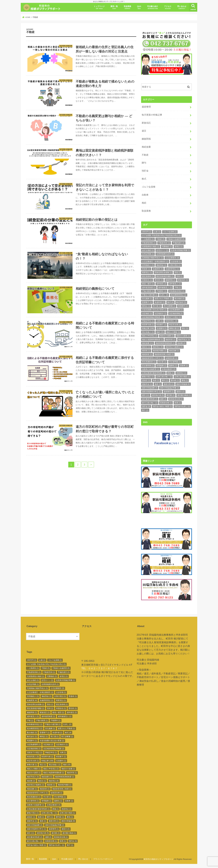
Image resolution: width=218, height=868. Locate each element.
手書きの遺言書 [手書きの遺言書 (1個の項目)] (150, 295)
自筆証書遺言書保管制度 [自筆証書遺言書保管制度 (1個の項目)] (153, 373)
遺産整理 (146, 107)
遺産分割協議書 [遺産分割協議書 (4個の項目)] (150, 388)
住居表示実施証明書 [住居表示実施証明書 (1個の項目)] (180, 250)
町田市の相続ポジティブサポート (159, 858)
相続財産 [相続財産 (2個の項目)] (147, 354)
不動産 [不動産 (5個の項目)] (160, 239)
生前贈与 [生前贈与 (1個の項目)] (162, 328)
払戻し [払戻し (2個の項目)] (164, 295)
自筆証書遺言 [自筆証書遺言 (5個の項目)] (169, 369)
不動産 (145, 155)
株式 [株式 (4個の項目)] (170, 302)
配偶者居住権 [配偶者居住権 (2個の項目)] (176, 399)
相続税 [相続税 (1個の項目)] (146, 350)
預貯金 (145, 171)
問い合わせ (182, 7)
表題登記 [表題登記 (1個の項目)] (181, 373)
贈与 (144, 163)
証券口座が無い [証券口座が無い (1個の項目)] (164, 377)
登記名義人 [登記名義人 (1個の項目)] (148, 332)
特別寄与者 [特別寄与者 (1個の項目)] (148, 324)
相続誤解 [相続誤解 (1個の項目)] (174, 350)
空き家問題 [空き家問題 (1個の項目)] (175, 362)
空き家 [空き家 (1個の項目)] (162, 362)
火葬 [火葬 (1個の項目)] (160, 321)
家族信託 (146, 123)
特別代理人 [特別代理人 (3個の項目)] (171, 321)
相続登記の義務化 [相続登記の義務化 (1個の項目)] (174, 347)
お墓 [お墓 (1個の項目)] (157, 231)
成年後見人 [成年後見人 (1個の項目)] (175, 284)
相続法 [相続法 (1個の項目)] (146, 347)
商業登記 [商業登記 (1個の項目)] (147, 272)
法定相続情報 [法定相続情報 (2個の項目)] (176, 313)
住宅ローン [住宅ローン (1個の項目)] (162, 250)
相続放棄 (146, 147)
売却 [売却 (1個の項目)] (180, 276)
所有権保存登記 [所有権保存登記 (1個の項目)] (177, 291)
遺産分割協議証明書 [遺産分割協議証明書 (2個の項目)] (170, 388)
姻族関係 (146, 139)
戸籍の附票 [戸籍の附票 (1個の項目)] (148, 291)
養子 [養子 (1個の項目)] (145, 410)
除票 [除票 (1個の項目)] (178, 403)
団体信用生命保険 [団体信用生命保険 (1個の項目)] (163, 272)
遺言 (144, 131)
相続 (144, 203)
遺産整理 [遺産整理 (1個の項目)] (169, 391)
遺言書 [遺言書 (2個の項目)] (170, 395)
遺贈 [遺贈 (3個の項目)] (163, 399)
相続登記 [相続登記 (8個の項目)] (158, 347)
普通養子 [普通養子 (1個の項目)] (147, 302)
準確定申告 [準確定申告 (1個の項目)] (148, 321)
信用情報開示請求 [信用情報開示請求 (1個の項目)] (165, 254)
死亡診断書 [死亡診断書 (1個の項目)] (170, 306)
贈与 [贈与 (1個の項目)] (165, 380)
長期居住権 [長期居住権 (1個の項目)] (166, 403)
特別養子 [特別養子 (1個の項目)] (161, 324)
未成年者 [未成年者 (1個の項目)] (160, 302)
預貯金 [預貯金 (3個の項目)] (146, 406)
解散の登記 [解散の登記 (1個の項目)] (148, 377)
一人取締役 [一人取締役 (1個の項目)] (148, 239)
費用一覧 (114, 7)
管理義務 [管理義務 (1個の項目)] (161, 365)
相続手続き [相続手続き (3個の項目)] (184, 339)
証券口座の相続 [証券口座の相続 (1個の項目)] (182, 377)
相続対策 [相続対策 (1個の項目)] (170, 339)
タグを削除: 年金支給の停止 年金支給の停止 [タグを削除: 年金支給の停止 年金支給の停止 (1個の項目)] (161, 235)
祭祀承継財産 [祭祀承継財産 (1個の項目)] (149, 362)
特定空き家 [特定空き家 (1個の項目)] (175, 324)
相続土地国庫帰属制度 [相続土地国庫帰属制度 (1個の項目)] (152, 339)
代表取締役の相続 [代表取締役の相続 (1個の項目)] (151, 246)
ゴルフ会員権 (149, 187)
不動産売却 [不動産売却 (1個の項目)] (164, 243)
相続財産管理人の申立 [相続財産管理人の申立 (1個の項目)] (152, 358)
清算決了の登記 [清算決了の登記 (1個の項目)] (173, 317)
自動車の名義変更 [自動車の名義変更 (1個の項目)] (151, 369)
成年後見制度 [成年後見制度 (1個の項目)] (149, 287)
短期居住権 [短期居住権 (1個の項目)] (171, 358)
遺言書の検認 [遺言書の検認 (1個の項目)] (184, 395)
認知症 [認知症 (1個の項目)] (146, 380)
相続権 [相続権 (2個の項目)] (181, 343)
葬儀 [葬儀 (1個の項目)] (170, 373)
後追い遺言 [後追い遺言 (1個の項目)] (148, 284)
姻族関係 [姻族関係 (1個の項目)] (170, 280)
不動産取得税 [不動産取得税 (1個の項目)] (149, 243)
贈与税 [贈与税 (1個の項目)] (175, 380)
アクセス (168, 7)
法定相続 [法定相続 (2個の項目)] (147, 313)
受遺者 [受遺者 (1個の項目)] (146, 269)
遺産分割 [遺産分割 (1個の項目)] (169, 384)
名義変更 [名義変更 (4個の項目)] (158, 269)
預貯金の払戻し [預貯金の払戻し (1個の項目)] (182, 406)
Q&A (139, 7)
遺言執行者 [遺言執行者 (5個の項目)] (158, 395)
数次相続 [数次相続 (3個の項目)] (180, 298)
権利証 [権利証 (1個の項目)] (146, 306)
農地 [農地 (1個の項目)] (185, 380)
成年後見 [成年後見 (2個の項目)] (161, 284)
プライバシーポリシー (103, 858)
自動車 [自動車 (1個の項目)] (184, 365)
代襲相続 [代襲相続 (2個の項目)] (167, 246)
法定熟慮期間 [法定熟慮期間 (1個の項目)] (176, 310)
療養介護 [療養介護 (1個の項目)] (174, 328)
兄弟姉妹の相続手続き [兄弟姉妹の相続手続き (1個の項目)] (152, 257)
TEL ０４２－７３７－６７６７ (99, 668)
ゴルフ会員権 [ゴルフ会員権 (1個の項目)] (170, 231)
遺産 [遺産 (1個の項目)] (158, 384)
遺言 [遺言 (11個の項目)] (146, 395)
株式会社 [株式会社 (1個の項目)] (181, 302)
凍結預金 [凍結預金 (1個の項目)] (161, 265)
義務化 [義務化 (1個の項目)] (173, 365)
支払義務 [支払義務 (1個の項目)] (147, 298)
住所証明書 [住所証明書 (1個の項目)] (148, 254)
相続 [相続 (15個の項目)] (160, 332)
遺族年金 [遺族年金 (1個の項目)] (147, 384)
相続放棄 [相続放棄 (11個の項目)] (148, 343)
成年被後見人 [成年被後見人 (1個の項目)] (165, 287)
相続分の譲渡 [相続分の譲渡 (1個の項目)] (183, 336)
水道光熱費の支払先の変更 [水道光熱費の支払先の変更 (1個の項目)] (154, 310)
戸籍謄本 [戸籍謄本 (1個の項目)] (161, 291)
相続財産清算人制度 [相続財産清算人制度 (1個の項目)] (164, 354)
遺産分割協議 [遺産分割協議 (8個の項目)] (183, 384)
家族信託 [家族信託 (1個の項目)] (183, 280)
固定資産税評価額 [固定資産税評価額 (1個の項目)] (165, 276)
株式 (144, 179)
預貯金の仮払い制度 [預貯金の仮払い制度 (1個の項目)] (162, 406)
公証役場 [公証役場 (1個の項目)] (176, 261)
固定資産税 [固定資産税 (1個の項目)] (148, 276)
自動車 (145, 195)
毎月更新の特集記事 (152, 115)
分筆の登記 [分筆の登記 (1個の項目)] (175, 265)
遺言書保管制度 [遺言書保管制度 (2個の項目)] (150, 399)
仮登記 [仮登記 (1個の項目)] (179, 246)
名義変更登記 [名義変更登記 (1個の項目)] (172, 269)
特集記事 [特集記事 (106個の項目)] (148, 328)
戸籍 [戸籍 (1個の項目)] (178, 287)
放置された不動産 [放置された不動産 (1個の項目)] (163, 298)
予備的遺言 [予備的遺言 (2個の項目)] (179, 243)
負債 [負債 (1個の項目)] (156, 380)
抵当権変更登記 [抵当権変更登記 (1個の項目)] (179, 295)
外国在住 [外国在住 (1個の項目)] (147, 280)
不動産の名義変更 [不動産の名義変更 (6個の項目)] (176, 239)
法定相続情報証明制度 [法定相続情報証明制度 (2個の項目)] (152, 317)
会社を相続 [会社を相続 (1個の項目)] (148, 250)
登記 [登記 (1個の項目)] (185, 328)
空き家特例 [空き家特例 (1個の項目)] (148, 365)
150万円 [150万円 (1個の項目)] (147, 231)
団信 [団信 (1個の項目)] (178, 272)
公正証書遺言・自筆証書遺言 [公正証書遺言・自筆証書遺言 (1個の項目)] (155, 261)
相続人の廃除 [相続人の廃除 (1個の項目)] (173, 332)
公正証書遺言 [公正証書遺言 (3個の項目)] (172, 257)
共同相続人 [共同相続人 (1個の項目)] (148, 265)
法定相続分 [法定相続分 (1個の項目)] (160, 313)
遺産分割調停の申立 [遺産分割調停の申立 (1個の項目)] (152, 391)
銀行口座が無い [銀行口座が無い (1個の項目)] (150, 403)
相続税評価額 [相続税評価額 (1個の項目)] (160, 350)
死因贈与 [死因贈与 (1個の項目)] (183, 306)
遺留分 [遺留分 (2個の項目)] (180, 391)
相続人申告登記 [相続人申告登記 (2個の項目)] (150, 336)
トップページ (99, 7)
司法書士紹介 (153, 7)
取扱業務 (127, 7)
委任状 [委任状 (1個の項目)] (159, 280)
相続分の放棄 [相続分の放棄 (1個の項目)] (167, 336)
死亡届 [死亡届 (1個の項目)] (157, 306)
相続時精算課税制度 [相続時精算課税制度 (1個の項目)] (165, 343)
